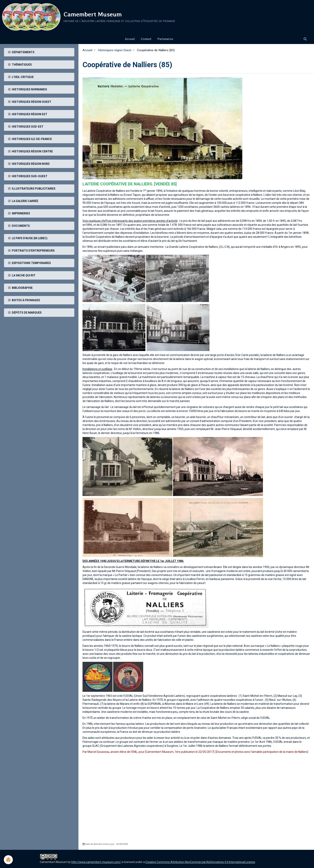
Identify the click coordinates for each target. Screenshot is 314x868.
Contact (146, 39)
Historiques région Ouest (115, 50)
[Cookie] (9, 860)
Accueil (130, 39)
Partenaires (165, 39)
